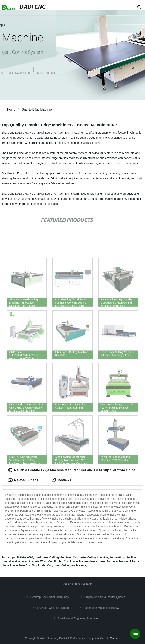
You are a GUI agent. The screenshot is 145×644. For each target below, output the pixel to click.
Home (11, 109)
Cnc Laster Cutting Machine (91, 557)
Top (135, 634)
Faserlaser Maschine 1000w (103, 608)
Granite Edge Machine (37, 109)
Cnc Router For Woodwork (81, 561)
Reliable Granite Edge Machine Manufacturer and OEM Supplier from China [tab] (72, 470)
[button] (130, 7)
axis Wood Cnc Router (48, 561)
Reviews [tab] (61, 480)
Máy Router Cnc (42, 565)
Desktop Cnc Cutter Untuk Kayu (52, 597)
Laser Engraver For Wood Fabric (119, 561)
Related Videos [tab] (23, 480)
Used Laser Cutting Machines (53, 557)
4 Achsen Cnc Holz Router (54, 608)
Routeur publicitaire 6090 (17, 557)
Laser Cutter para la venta (70, 565)
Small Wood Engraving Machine (79, 618)
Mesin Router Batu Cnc (16, 565)
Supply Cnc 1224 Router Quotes (106, 597)
